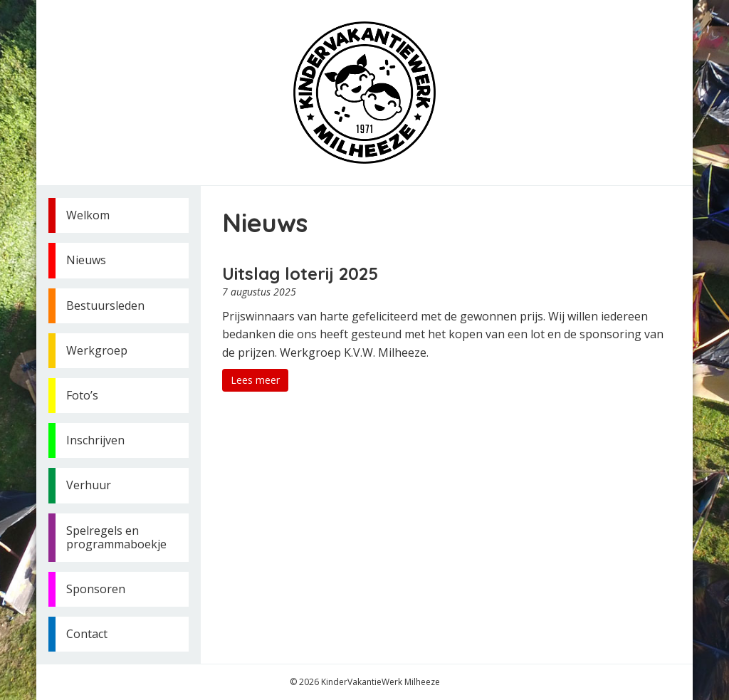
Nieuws (86, 260)
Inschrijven (95, 440)
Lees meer (255, 380)
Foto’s (82, 395)
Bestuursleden (105, 305)
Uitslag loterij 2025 (300, 273)
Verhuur (89, 485)
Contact (87, 634)
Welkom (88, 215)
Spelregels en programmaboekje (116, 537)
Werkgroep (97, 350)
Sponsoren (96, 589)
